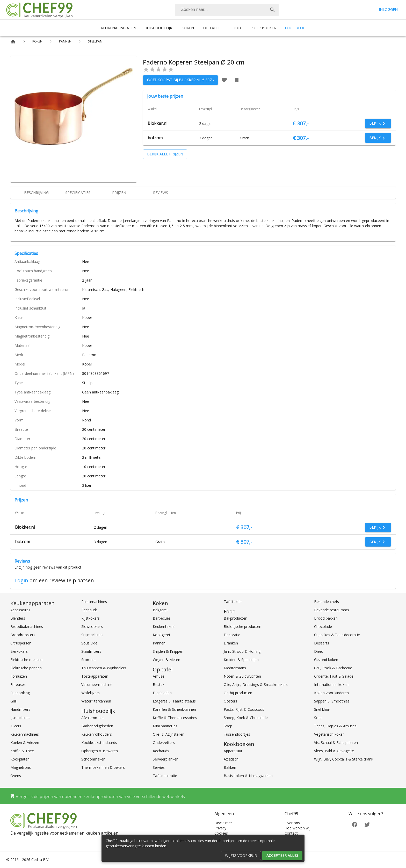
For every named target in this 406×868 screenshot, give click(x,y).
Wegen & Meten (166, 660)
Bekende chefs (327, 602)
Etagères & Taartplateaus (174, 701)
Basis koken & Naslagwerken (248, 776)
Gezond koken (326, 660)
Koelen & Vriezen (25, 743)
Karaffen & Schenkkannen (174, 709)
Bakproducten (235, 618)
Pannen (159, 643)
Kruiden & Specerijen (241, 660)
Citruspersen (21, 643)
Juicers (16, 726)
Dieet (319, 651)
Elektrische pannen (26, 668)
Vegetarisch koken (329, 734)
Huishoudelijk (158, 28)
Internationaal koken (331, 684)
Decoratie (232, 635)
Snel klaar (322, 709)
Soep (228, 726)
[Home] (13, 42)
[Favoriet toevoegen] (224, 80)
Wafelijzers (90, 693)
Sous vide (89, 643)
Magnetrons (21, 767)
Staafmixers (91, 651)
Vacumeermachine (97, 684)
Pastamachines (94, 602)
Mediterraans (235, 668)
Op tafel (212, 28)
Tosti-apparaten (95, 676)
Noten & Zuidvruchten (242, 676)
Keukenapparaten (118, 28)
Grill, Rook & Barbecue (333, 668)
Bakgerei (160, 610)
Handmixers (20, 709)
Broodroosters (23, 635)
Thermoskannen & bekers (103, 767)
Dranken (231, 643)
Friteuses (18, 684)
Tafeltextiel (233, 602)
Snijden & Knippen (168, 651)
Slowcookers (92, 626)
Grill (13, 701)
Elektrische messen (26, 660)
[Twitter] (367, 824)
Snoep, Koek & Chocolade (246, 718)
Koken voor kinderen (331, 693)
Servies (159, 767)
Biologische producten (242, 626)
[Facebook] (355, 824)
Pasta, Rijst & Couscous (244, 709)
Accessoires (20, 610)
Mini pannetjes (165, 726)
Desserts (322, 643)
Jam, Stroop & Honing (242, 651)
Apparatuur (233, 751)
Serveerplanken (166, 759)
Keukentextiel (164, 626)
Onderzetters (164, 743)
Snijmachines (92, 635)
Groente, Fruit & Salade (334, 676)
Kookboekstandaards (99, 743)
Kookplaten (20, 759)
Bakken (230, 767)
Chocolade (323, 626)
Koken (188, 28)
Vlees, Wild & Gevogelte (334, 751)
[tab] (36, 193)
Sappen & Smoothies (332, 701)
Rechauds (89, 610)
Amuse (159, 676)
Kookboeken (264, 28)
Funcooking (20, 693)
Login (21, 580)
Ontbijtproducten (238, 693)
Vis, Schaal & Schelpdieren (336, 743)
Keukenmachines (25, 734)
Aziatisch (231, 759)
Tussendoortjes (237, 734)
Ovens (16, 776)
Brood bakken (326, 618)
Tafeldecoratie (165, 776)
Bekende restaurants (332, 610)
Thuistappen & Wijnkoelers (104, 668)
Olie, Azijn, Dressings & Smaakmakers (256, 684)
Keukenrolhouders (97, 734)
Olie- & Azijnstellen (169, 734)
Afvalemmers (92, 718)
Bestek (159, 684)
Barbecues (162, 618)
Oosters (230, 701)
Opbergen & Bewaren (100, 751)
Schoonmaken (93, 759)
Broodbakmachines (27, 626)
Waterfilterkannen (96, 701)
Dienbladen (162, 693)
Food (236, 28)
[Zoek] (272, 10)
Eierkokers (19, 651)
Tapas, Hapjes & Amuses (335, 726)
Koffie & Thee (22, 751)
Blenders (18, 618)
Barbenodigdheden (97, 726)
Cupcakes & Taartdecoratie (337, 635)
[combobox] (227, 10)
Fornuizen (19, 676)
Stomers (88, 660)
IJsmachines (20, 718)
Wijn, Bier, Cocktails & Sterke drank (344, 759)
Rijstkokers (90, 618)
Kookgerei (161, 635)
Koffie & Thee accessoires (175, 718)
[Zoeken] (221, 10)
